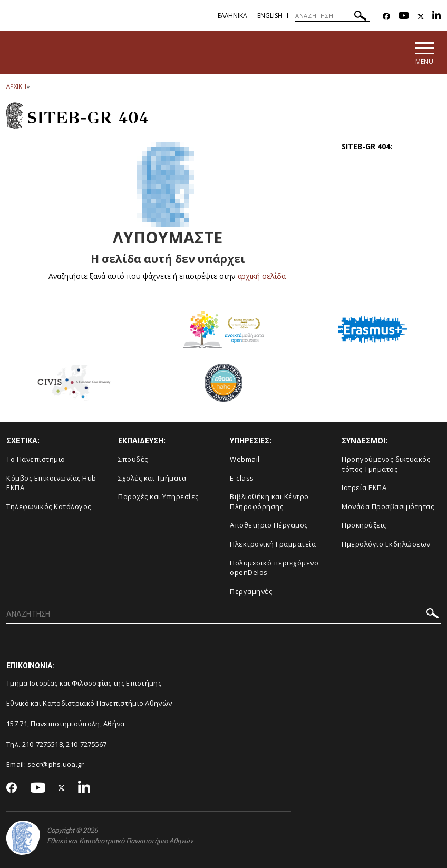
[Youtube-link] (404, 17)
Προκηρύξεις (364, 525)
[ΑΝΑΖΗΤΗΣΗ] (332, 16)
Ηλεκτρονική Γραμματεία (273, 544)
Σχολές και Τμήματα (152, 478)
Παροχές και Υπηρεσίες (158, 496)
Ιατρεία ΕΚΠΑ (364, 487)
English (270, 16)
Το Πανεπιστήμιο (36, 459)
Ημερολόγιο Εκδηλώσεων (386, 544)
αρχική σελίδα (262, 276)
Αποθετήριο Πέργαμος (269, 525)
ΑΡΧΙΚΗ (16, 86)
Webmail (245, 459)
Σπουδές (133, 459)
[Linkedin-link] (436, 17)
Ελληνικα (232, 16)
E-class (242, 478)
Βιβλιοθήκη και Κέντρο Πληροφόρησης (269, 501)
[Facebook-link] (386, 17)
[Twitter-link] (421, 17)
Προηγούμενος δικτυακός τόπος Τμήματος (386, 464)
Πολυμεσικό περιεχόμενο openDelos (274, 568)
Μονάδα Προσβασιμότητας (388, 506)
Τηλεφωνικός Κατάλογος (49, 506)
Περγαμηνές (251, 591)
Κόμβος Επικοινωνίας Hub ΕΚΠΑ (51, 483)
